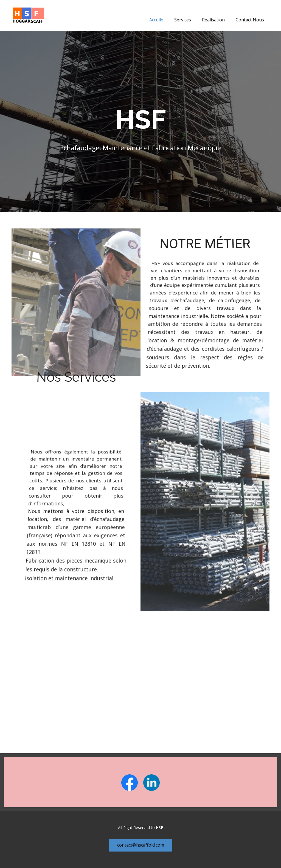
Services (183, 20)
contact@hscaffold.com (141, 845)
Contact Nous (250, 20)
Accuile (156, 20)
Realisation (213, 20)
